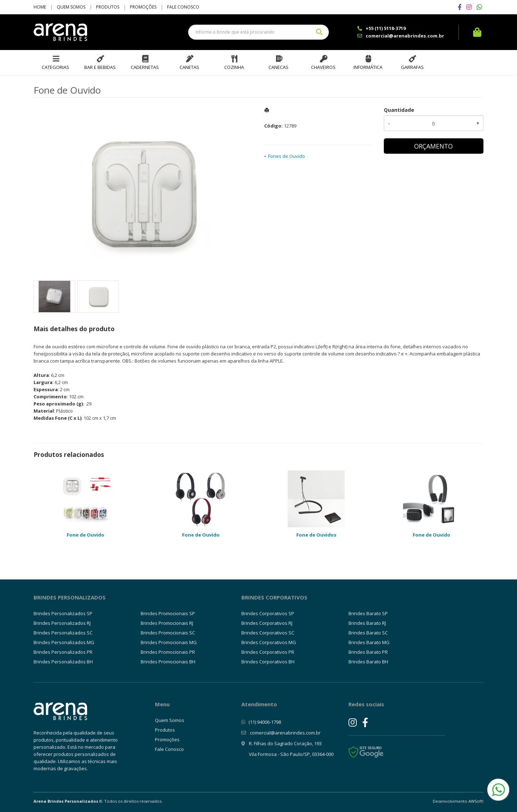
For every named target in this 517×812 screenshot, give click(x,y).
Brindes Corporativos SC (268, 633)
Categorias (56, 67)
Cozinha (234, 67)
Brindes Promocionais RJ (167, 623)
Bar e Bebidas (100, 67)
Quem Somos (71, 7)
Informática (368, 67)
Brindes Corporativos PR (268, 652)
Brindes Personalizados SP (63, 613)
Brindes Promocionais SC (168, 633)
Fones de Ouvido (287, 156)
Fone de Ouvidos (316, 535)
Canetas (189, 67)
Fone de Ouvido (86, 535)
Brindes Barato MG (369, 642)
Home (40, 7)
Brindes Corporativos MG (269, 642)
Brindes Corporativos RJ (267, 623)
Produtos (108, 7)
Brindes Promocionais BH (168, 662)
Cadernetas (145, 67)
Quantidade (399, 110)
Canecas (278, 67)
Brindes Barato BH (368, 662)
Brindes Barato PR (368, 652)
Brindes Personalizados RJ (62, 623)
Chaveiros (323, 67)
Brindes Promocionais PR (168, 652)
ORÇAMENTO (433, 146)
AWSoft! (476, 801)
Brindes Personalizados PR (63, 652)
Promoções (143, 7)
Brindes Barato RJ (367, 623)
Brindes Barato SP (368, 613)
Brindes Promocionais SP (168, 613)
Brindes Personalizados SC (63, 633)
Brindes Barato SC (368, 633)
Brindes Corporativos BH (268, 662)
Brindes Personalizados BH (63, 662)
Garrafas (412, 67)
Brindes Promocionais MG (169, 642)
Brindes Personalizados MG (64, 642)
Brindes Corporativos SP (268, 613)
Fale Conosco (183, 7)
